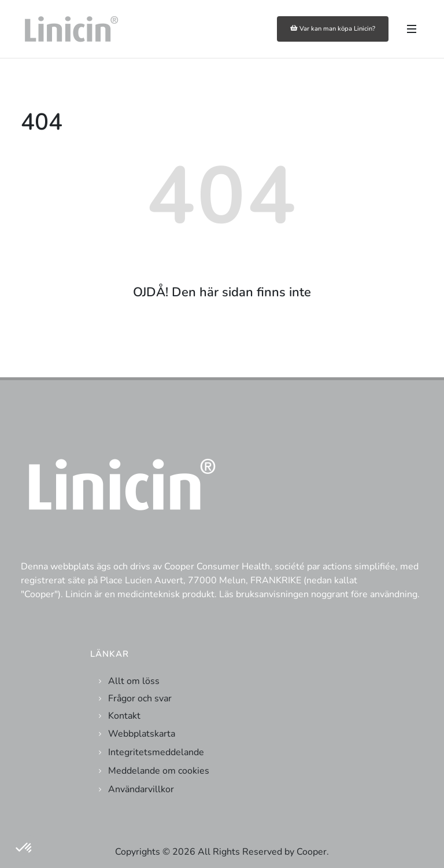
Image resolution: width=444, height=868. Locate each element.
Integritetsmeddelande (156, 752)
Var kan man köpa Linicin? (333, 29)
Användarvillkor (141, 789)
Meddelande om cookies (159, 771)
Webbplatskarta (142, 734)
